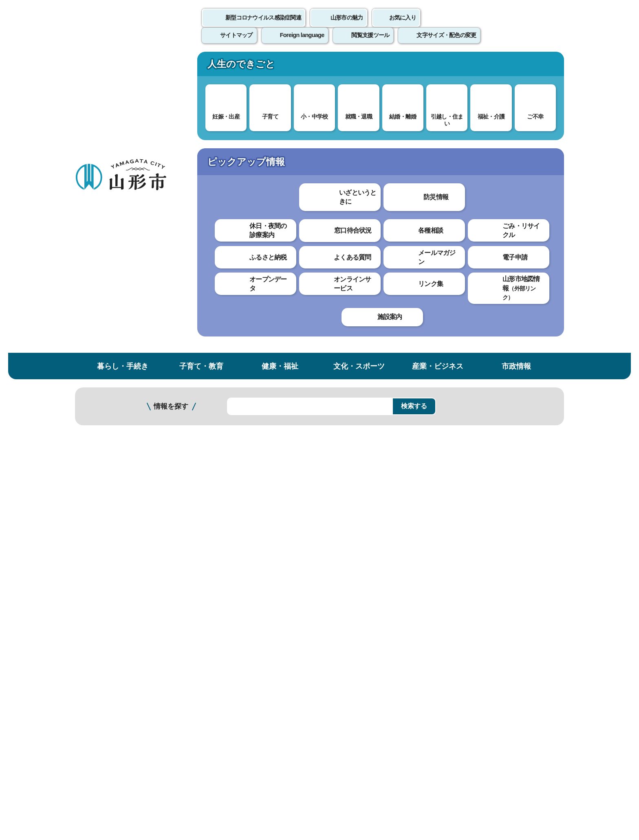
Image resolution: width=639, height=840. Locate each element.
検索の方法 (474, 107)
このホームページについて (120, 650)
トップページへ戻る (537, 625)
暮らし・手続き (123, 67)
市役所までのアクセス (173, 772)
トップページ (137, 137)
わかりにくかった (282, 432)
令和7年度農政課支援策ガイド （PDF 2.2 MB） (260, 323)
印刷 (469, 235)
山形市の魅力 (347, 26)
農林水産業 (228, 137)
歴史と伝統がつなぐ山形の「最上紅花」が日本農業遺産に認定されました (119, 257)
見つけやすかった (216, 461)
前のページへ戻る (469, 625)
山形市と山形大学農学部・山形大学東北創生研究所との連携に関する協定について (119, 293)
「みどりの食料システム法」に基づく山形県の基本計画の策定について (119, 224)
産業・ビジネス (438, 67)
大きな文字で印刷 (527, 235)
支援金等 (100, 419)
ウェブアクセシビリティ (328, 650)
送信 (368, 479)
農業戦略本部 (106, 492)
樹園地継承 (103, 476)
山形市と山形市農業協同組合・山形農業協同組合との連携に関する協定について (119, 357)
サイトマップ (408, 650)
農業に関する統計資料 (116, 386)
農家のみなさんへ (111, 402)
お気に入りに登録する (529, 156)
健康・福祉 (280, 67)
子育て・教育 (201, 67)
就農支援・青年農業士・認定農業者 (119, 455)
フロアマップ (104, 772)
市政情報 (516, 67)
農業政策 (262, 137)
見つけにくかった (282, 461)
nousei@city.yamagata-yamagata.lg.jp (245, 588)
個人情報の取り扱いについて (226, 650)
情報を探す (171, 107)
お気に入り (403, 26)
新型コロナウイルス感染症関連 (263, 26)
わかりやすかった (216, 432)
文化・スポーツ (359, 67)
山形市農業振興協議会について (119, 325)
